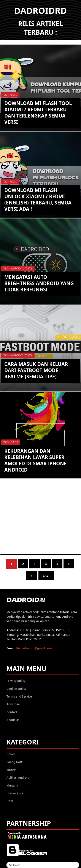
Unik (10, 801)
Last (46, 576)
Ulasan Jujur (15, 793)
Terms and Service (19, 696)
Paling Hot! (14, 762)
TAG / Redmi (10, 95)
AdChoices (14, 865)
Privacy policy (16, 681)
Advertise (13, 704)
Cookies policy (16, 689)
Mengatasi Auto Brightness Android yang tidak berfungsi (39, 283)
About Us (13, 720)
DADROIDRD (41, 10)
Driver (11, 754)
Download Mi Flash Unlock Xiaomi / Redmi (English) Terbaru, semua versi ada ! (38, 200)
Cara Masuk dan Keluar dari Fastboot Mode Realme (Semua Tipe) (36, 370)
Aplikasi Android (18, 777)
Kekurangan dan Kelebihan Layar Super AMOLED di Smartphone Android (36, 460)
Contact (12, 712)
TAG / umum (10, 442)
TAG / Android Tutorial (18, 268)
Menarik (12, 785)
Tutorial (12, 770)
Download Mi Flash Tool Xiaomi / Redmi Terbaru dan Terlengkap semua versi (38, 113)
